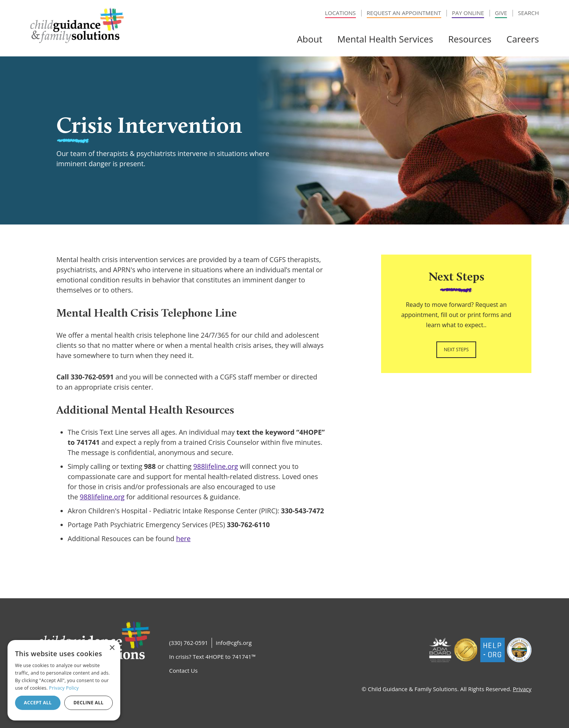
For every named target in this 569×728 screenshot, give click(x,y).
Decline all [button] (89, 703)
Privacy (522, 689)
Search (528, 13)
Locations (340, 13)
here (183, 538)
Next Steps (456, 350)
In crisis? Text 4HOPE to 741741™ (212, 657)
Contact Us (183, 670)
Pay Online (468, 13)
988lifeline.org (216, 466)
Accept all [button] (38, 703)
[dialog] (64, 680)
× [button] (112, 648)
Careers (523, 39)
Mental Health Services (385, 39)
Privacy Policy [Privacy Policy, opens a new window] (64, 688)
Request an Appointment (404, 13)
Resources (470, 39)
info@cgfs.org (234, 643)
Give (501, 13)
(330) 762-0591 (188, 643)
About (310, 39)
